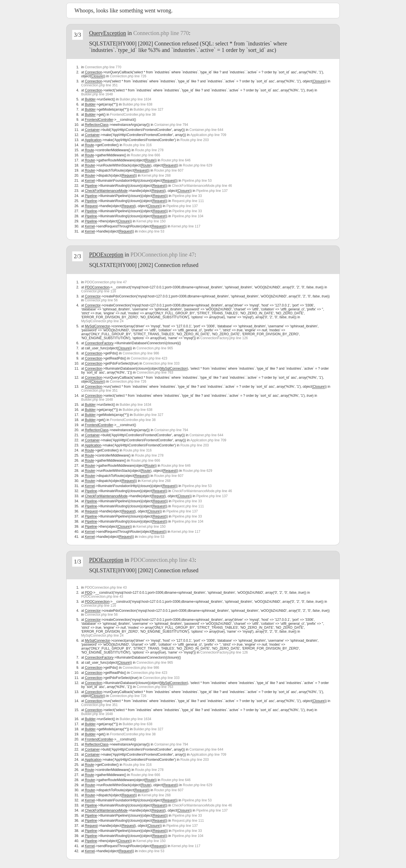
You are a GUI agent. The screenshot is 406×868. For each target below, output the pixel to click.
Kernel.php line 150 (151, 221)
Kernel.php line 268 (156, 176)
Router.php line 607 (169, 170)
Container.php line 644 (206, 130)
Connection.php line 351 (99, 85)
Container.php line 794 (171, 125)
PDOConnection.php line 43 (163, 560)
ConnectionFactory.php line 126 (224, 338)
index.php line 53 (152, 231)
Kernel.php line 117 (186, 226)
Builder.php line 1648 (97, 94)
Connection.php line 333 (161, 363)
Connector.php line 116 (99, 291)
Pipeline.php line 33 (187, 196)
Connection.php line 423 (149, 358)
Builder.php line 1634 (135, 99)
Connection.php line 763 (155, 372)
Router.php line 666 (145, 155)
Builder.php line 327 (148, 109)
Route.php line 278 (149, 150)
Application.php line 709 (208, 135)
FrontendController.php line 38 (133, 115)
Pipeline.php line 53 (197, 181)
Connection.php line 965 (155, 348)
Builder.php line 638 (137, 104)
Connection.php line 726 (128, 76)
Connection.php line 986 (141, 353)
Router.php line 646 (176, 160)
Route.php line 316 (137, 145)
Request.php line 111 (188, 201)
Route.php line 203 (195, 140)
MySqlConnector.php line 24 (102, 321)
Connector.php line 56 (101, 300)
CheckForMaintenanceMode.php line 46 (202, 186)
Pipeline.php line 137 (212, 191)
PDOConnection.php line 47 (163, 255)
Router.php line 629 (198, 165)
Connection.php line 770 (161, 33)
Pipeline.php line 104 (188, 216)
